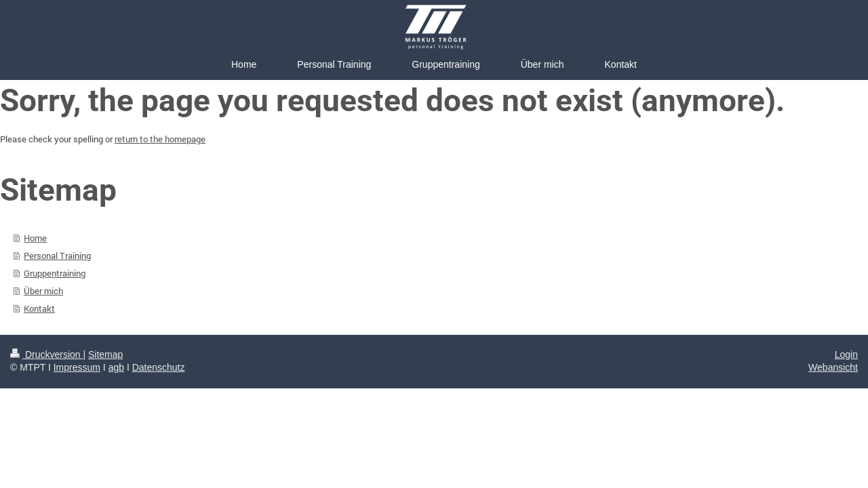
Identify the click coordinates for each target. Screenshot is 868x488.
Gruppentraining (55, 273)
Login (846, 354)
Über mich (43, 291)
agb (116, 367)
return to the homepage (160, 139)
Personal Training (57, 256)
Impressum (77, 367)
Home (35, 238)
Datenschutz (159, 367)
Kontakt (39, 308)
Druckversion (46, 354)
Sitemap (105, 354)
